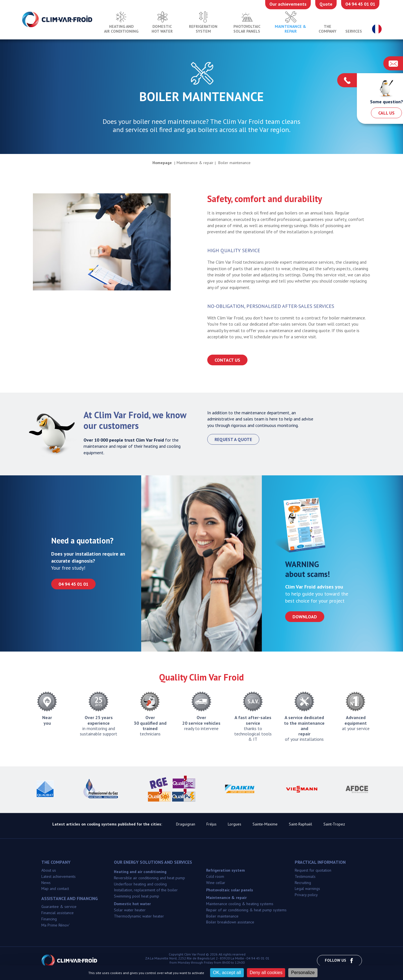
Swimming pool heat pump (137, 896)
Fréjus (211, 824)
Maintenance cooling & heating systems (240, 904)
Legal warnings (307, 889)
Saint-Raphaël (300, 824)
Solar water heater (130, 910)
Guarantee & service (59, 907)
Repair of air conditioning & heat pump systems (246, 910)
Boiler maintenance (222, 916)
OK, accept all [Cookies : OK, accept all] (227, 973)
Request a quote (233, 439)
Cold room (215, 876)
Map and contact (55, 889)
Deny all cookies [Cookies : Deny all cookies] (266, 973)
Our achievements (288, 4)
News (46, 883)
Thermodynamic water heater (139, 916)
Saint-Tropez (334, 824)
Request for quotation (313, 870)
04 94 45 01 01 (360, 4)
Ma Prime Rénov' (56, 925)
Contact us (227, 360)
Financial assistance (58, 913)
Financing (49, 919)
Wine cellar (216, 883)
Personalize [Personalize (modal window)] (303, 973)
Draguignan (186, 824)
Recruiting (303, 883)
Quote (326, 4)
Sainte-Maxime (265, 824)
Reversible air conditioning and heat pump (149, 878)
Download (305, 617)
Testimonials (305, 876)
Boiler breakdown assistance (230, 922)
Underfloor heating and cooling (140, 884)
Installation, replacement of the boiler (146, 890)
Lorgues (235, 824)
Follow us (339, 960)
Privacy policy (306, 895)
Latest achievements (58, 876)
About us (49, 870)
